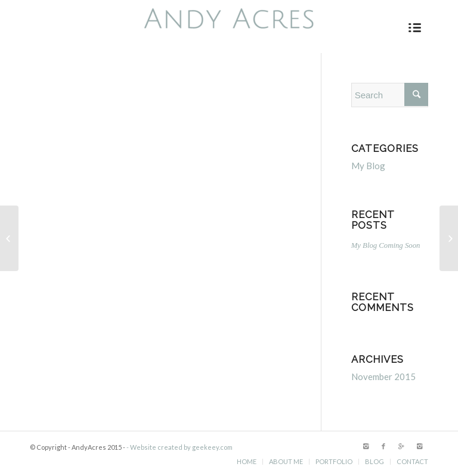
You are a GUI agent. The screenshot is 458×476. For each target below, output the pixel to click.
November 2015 (383, 377)
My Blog (368, 166)
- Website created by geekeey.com (180, 447)
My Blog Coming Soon (386, 245)
